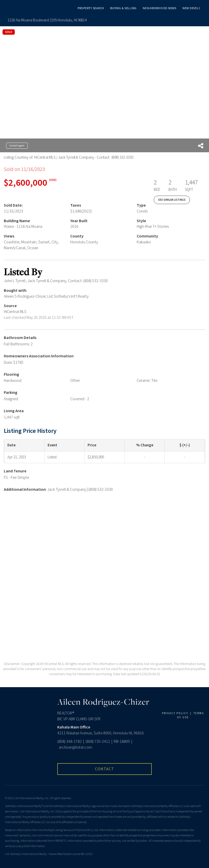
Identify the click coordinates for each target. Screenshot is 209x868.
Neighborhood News (160, 8)
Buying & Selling (123, 8)
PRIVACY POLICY (175, 713)
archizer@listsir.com (75, 747)
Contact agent (17, 146)
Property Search (91, 8)
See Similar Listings (172, 200)
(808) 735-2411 (98, 741)
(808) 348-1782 (69, 741)
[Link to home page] (12, 8)
